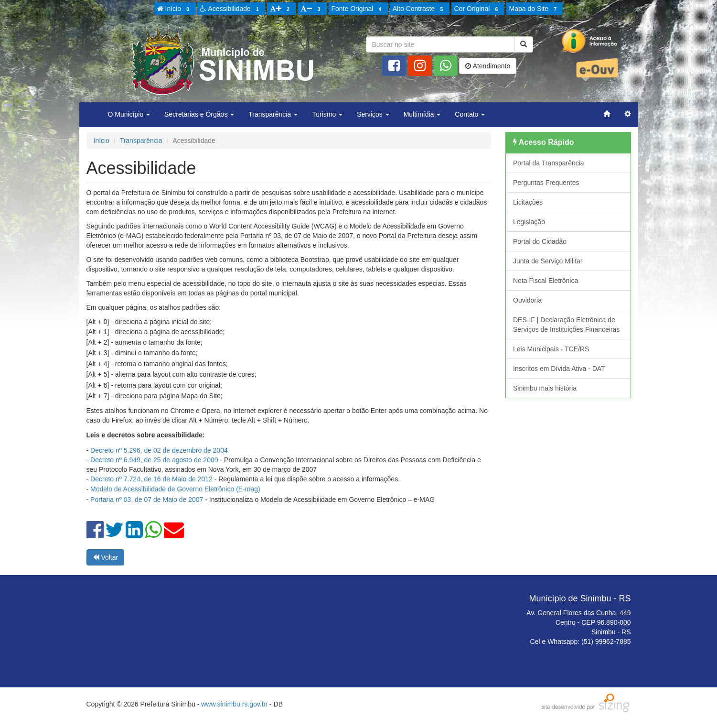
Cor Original (478, 9)
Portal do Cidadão (540, 241)
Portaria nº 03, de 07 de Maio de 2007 (147, 500)
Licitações (528, 202)
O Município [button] (129, 114)
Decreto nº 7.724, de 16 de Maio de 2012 (151, 479)
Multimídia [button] (422, 114)
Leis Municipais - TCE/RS (551, 349)
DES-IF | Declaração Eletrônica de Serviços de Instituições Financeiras (566, 325)
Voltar (106, 557)
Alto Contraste (419, 9)
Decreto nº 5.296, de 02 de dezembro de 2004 (159, 450)
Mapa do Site (535, 9)
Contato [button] (470, 114)
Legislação (529, 222)
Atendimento (488, 66)
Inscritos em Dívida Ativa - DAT (559, 369)
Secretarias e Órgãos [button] (199, 114)
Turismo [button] (327, 114)
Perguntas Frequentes (546, 183)
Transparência (141, 141)
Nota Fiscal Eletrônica (546, 281)
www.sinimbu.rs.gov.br (234, 704)
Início (175, 9)
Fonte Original (358, 9)
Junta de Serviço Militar (548, 261)
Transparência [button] (273, 114)
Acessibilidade (231, 9)
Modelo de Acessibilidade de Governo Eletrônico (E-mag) (175, 489)
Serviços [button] (373, 114)
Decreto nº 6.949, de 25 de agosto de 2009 (154, 460)
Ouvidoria (527, 300)
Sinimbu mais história (545, 388)
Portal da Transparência (549, 163)
